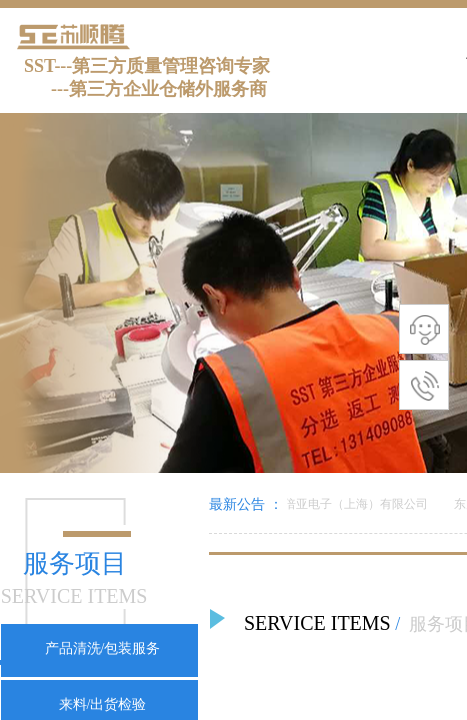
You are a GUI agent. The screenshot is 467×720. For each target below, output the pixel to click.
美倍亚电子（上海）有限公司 (352, 504)
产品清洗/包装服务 (103, 648)
